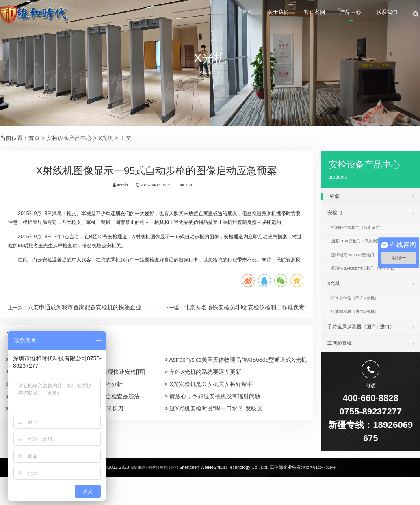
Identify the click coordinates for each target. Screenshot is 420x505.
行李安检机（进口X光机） (362, 334)
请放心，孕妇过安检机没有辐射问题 (212, 445)
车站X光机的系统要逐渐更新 (203, 415)
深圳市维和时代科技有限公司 (150, 496)
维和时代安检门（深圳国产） (365, 233)
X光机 (106, 138)
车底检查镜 (371, 370)
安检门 (371, 215)
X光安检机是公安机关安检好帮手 (209, 430)
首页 (214, 14)
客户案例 (296, 14)
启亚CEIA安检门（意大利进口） (368, 250)
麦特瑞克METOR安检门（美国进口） (373, 266)
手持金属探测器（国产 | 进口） (371, 351)
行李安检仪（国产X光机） (362, 318)
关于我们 (252, 14)
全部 (372, 196)
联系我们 (385, 14)
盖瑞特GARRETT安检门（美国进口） (374, 283)
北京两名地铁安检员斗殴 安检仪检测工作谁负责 (245, 345)
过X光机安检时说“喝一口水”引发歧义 (213, 460)
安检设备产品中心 (69, 138)
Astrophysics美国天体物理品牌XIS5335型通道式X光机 (236, 400)
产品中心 (340, 14)
